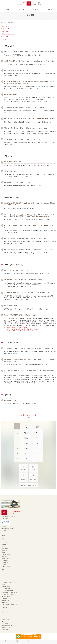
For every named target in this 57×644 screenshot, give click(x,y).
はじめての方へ (6, 549)
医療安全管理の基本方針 (7, 625)
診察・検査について (7, 31)
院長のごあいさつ (6, 539)
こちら (38, 165)
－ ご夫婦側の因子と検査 (7, 589)
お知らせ (36, 9)
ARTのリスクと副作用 (7, 627)
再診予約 (39, 5)
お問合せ (50, 9)
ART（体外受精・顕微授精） (8, 579)
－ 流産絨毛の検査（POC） (8, 591)
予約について (6, 29)
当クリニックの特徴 (7, 541)
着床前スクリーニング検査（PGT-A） (10, 593)
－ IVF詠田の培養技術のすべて (9, 583)
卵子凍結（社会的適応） (7, 597)
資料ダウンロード (7, 566)
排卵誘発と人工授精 (6, 577)
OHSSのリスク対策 (6, 603)
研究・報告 (5, 557)
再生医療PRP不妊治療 (7, 599)
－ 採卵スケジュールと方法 (8, 581)
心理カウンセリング (6, 559)
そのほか (4, 39)
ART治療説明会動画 (6, 555)
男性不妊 (4, 585)
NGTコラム (5, 621)
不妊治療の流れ (6, 573)
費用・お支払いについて (8, 34)
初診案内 (34, 5)
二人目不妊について (7, 36)
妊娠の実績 (5, 611)
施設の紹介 (5, 551)
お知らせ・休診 (6, 619)
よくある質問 (5, 561)
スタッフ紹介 (5, 543)
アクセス (21, 9)
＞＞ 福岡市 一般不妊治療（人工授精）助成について (19, 331)
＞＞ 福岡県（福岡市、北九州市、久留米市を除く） (18, 327)
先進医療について (6, 601)
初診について (6, 26)
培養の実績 (5, 613)
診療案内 (7, 9)
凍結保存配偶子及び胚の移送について (10, 605)
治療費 (4, 553)
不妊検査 (4, 575)
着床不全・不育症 (6, 587)
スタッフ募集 (5, 623)
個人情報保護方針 (6, 629)
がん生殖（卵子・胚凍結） (8, 595)
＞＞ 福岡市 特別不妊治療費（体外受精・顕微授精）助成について (22, 329)
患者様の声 (5, 615)
